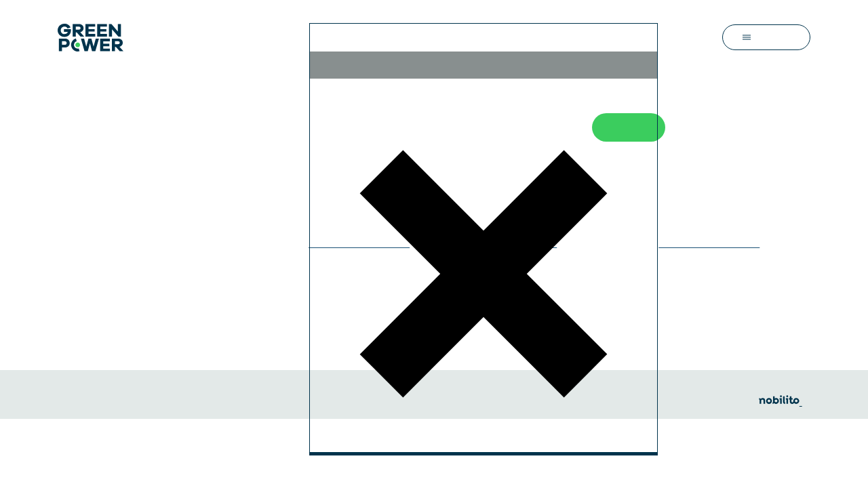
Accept (477, 343)
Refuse (542, 134)
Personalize (378, 344)
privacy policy (481, 230)
